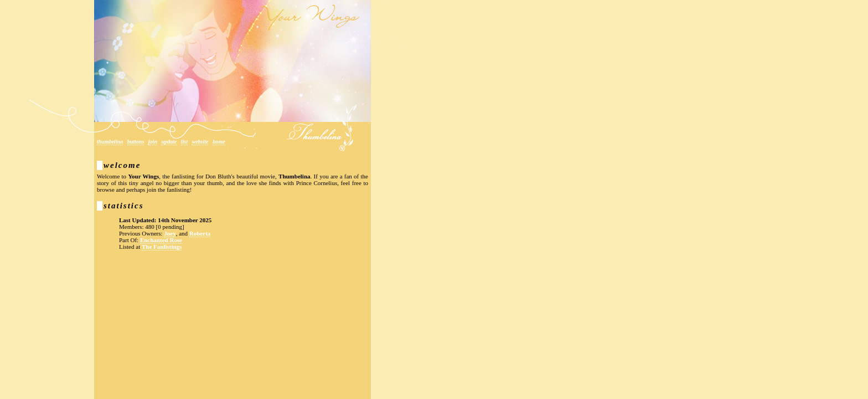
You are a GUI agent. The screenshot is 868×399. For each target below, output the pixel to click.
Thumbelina (110, 142)
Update (169, 142)
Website (200, 142)
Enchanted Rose (161, 240)
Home (219, 142)
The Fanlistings (162, 247)
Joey (170, 233)
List (184, 142)
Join (153, 142)
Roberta (200, 233)
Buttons (136, 142)
